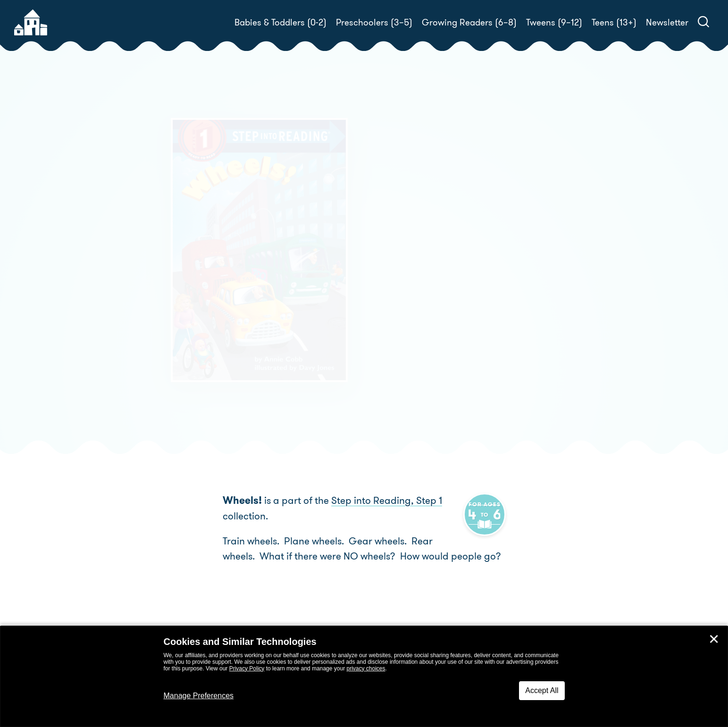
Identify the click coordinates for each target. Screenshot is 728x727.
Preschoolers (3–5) (374, 22)
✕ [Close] (714, 639)
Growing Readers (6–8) (469, 22)
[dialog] (364, 677)
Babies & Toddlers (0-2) (280, 22)
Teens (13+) (614, 22)
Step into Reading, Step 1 (387, 501)
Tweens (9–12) (554, 22)
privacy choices (366, 669)
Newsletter (667, 22)
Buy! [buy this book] (395, 296)
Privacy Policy (247, 669)
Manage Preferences (199, 696)
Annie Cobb (429, 263)
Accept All (542, 690)
